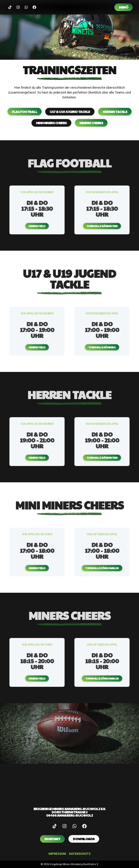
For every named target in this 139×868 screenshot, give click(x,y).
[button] (37, 216)
